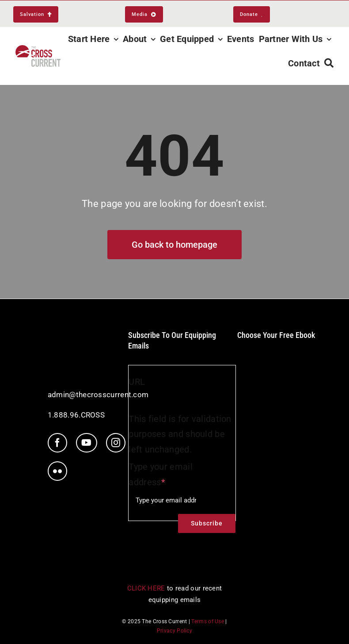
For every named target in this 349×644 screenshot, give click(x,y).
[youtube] (86, 443)
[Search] (329, 63)
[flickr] (57, 471)
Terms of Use (208, 621)
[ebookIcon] (276, 349)
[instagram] (116, 443)
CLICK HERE (146, 588)
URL (137, 382)
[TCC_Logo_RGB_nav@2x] (38, 50)
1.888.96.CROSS (76, 415)
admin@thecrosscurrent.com (98, 395)
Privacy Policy (174, 631)
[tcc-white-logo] (85, 334)
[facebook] (57, 443)
